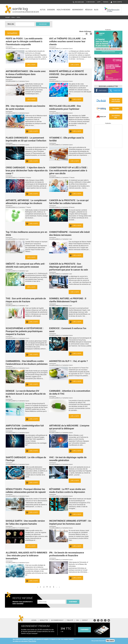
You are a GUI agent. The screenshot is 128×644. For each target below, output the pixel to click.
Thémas (106, 2)
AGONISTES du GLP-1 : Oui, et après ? (68, 361)
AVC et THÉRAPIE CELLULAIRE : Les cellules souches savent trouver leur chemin (68, 41)
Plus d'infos (32, 641)
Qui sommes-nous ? (57, 620)
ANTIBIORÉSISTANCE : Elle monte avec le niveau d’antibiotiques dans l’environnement (26, 74)
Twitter (98, 620)
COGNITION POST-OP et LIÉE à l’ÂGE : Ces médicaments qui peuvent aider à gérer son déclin (68, 170)
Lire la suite (31, 65)
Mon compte (117, 2)
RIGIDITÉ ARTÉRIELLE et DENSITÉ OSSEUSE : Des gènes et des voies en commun (68, 74)
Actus (43, 10)
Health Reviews (63, 10)
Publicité (70, 620)
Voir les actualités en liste (86, 34)
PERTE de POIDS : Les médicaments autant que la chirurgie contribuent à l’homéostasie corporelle (24, 41)
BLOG (96, 10)
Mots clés (11, 24)
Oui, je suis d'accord (98, 641)
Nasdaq (107, 8)
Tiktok (105, 620)
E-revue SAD (91, 2)
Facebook (95, 620)
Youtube (109, 620)
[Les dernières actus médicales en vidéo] (108, 147)
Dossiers (51, 10)
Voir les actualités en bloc (91, 34)
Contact (85, 620)
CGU (77, 620)
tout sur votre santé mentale (116, 101)
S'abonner (73, 602)
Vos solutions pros (116, 116)
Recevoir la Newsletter (108, 86)
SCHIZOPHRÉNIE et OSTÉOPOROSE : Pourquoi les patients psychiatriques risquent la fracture (25, 331)
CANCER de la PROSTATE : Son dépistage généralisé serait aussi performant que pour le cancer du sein (69, 267)
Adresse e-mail (43, 599)
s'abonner (84, 630)
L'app (99, 2)
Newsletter (44, 620)
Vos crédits (116, 109)
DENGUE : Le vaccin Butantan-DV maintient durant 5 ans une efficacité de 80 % (26, 394)
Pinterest (102, 620)
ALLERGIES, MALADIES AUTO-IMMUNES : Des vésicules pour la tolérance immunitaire (26, 556)
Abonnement (78, 10)
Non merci (110, 641)
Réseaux (89, 10)
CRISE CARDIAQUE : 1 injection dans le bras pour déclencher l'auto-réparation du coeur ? (27, 170)
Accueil (7, 17)
